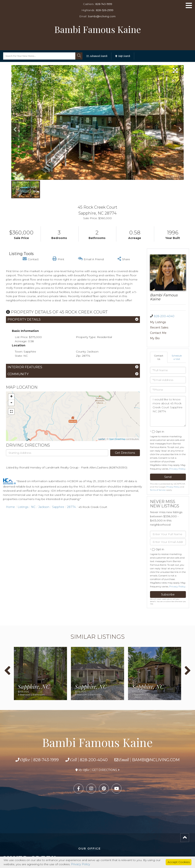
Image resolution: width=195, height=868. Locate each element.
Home (10, 507)
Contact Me (158, 333)
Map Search (124, 56)
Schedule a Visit (177, 357)
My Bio (155, 338)
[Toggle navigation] (189, 6)
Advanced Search (98, 56)
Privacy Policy (177, 469)
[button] (79, 56)
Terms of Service (158, 490)
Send (168, 477)
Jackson (44, 507)
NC (33, 507)
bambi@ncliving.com (102, 16)
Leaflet (102, 439)
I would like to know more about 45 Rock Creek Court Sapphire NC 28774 (168, 411)
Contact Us (159, 357)
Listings (23, 507)
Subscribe (168, 594)
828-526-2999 (105, 10)
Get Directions (125, 453)
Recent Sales (159, 328)
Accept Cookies (179, 862)
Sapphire (58, 507)
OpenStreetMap (117, 439)
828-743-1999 (104, 4)
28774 (71, 507)
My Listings (158, 322)
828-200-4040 (164, 316)
